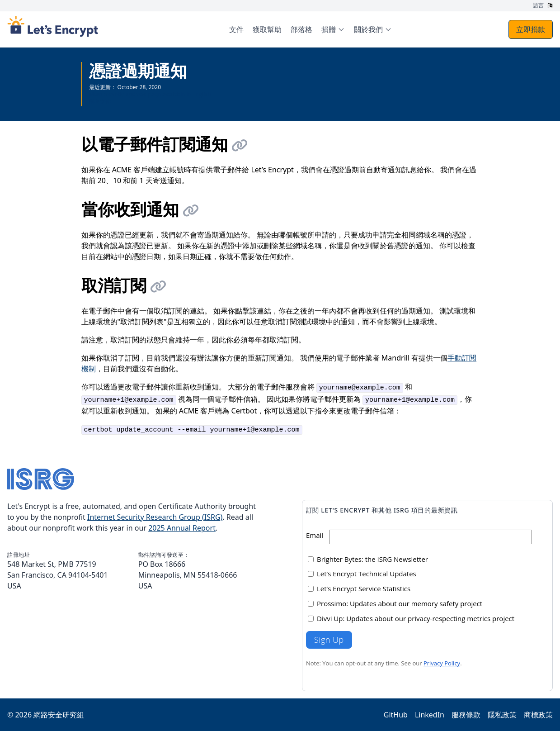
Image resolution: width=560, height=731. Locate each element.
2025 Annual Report (182, 528)
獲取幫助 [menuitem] (267, 29)
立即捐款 (531, 29)
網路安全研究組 (59, 715)
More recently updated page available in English (150, 94)
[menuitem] (333, 29)
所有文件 (100, 102)
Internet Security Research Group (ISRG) (155, 517)
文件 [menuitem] (236, 29)
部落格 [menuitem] (301, 29)
